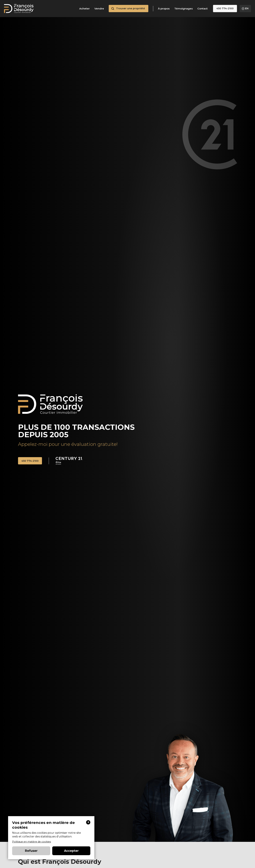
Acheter (84, 9)
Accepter (71, 851)
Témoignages (183, 9)
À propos (164, 9)
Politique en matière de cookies (32, 842)
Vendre (99, 9)
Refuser (31, 851)
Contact (202, 9)
